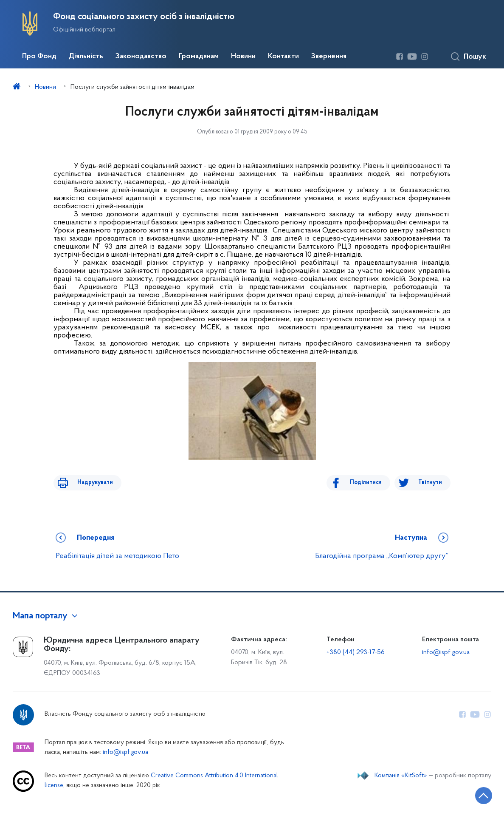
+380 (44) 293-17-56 (356, 652)
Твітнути (430, 483)
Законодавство (141, 57)
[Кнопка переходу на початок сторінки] (472, 794)
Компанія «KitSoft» (401, 776)
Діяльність (86, 57)
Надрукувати (88, 483)
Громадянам (199, 57)
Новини (243, 57)
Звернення (329, 57)
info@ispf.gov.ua (446, 652)
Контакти (283, 57)
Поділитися (373, 483)
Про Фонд (39, 57)
